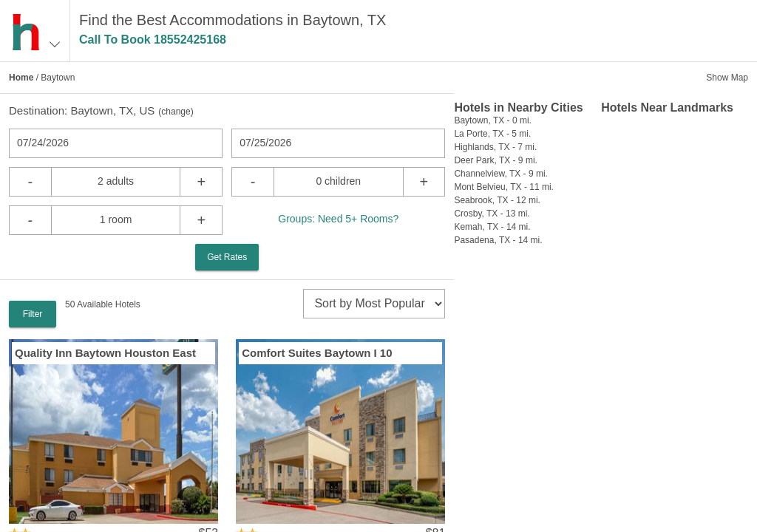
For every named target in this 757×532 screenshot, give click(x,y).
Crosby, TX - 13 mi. (492, 214)
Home (21, 78)
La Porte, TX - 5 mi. (492, 134)
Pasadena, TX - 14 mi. (498, 240)
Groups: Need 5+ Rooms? (338, 219)
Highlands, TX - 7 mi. (495, 147)
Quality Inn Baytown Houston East (105, 353)
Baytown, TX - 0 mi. (492, 120)
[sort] (374, 304)
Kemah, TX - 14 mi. (492, 227)
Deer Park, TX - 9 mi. (495, 160)
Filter (33, 314)
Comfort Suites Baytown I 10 (317, 353)
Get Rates (227, 257)
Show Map (727, 78)
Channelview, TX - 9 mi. (501, 174)
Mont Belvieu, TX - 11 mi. (504, 187)
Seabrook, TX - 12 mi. (497, 200)
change (176, 112)
